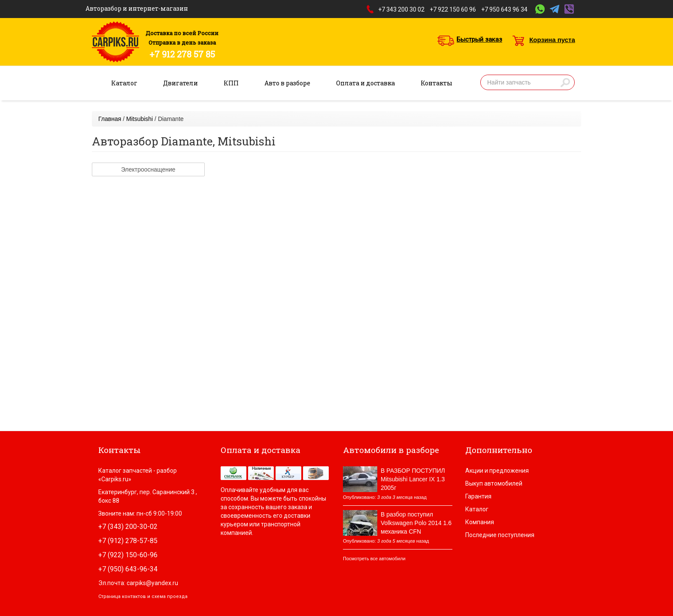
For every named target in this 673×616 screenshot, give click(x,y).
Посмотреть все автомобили (374, 559)
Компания (480, 522)
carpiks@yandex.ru (152, 583)
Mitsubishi (139, 119)
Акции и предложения (497, 471)
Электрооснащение (148, 169)
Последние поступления (500, 535)
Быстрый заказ (479, 39)
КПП (231, 83)
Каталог (124, 83)
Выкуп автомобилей (494, 483)
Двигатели (180, 83)
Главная (110, 119)
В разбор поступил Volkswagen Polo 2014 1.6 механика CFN (416, 523)
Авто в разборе (287, 83)
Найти (565, 82)
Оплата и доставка (365, 83)
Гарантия (478, 496)
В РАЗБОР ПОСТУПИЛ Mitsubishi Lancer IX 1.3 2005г (413, 479)
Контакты (437, 83)
